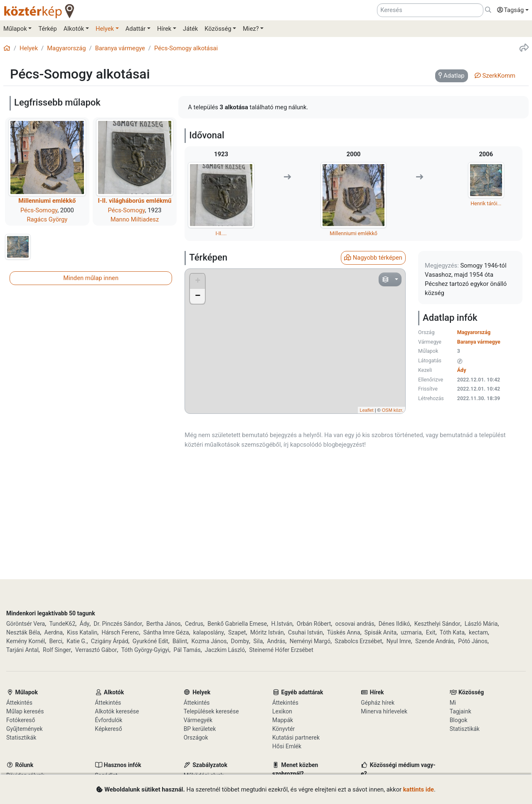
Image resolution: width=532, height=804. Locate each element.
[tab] (452, 76)
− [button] (198, 296)
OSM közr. (393, 410)
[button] (511, 10)
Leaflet (367, 410)
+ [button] (198, 281)
